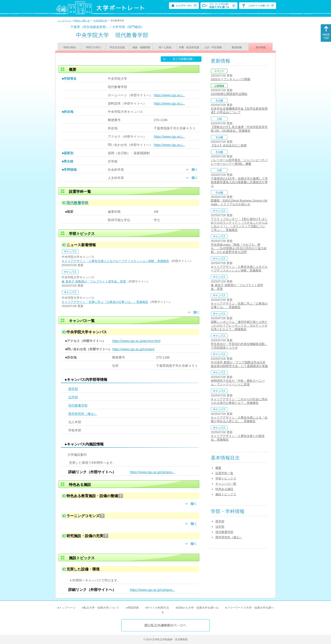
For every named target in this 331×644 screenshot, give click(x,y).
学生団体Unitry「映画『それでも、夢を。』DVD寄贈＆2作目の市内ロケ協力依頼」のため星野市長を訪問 (239, 248)
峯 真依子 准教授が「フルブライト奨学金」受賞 (94, 281)
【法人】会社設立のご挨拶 (229, 145)
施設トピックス (226, 494)
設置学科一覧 (224, 473)
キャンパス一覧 (226, 484)
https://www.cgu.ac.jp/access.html (136, 341)
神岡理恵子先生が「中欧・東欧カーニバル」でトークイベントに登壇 (238, 383)
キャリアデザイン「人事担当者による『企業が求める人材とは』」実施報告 (239, 419)
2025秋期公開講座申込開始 (229, 94)
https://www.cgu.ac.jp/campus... (152, 472)
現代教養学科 (77, 203)
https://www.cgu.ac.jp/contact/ (133, 349)
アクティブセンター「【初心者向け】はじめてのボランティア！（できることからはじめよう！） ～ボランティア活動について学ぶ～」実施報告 (239, 224)
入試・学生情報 (213, 47)
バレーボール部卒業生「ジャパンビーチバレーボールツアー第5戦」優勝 (239, 162)
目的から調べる (82, 21)
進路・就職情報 (141, 47)
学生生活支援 (117, 47)
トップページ (64, 21)
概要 (218, 468)
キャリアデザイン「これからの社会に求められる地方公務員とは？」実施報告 (239, 401)
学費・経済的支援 (189, 47)
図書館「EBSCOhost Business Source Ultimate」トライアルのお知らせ (239, 202)
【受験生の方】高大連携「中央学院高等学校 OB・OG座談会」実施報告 (239, 129)
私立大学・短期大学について (102, 608)
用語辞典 (133, 608)
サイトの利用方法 (158, 608)
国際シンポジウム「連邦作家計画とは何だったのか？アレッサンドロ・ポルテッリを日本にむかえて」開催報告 (239, 326)
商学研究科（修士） (83, 414)
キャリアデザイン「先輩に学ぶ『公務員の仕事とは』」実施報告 (105, 302)
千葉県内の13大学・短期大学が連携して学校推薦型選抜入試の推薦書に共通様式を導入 (239, 182)
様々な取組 (165, 47)
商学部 (73, 389)
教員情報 (237, 47)
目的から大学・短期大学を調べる (198, 608)
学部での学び (93, 47)
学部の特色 (70, 47)
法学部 (73, 397)
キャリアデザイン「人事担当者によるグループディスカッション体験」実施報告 (115, 261)
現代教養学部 (78, 405)
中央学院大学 (100, 21)
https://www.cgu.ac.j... (169, 95)
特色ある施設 (224, 489)
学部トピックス (226, 478)
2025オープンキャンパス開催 (231, 79)
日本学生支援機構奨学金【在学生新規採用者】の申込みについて (239, 110)
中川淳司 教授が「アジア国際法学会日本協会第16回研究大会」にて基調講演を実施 (239, 364)
